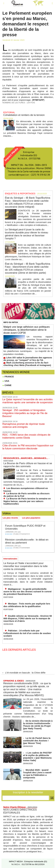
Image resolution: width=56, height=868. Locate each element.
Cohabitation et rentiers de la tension (24, 115)
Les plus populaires (31, 518)
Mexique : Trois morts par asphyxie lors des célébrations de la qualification (27, 605)
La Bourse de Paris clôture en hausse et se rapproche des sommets (28, 465)
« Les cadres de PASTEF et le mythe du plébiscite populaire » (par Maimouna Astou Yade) (37, 756)
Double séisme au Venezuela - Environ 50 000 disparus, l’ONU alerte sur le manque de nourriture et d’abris (28, 618)
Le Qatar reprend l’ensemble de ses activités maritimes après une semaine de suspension (28, 401)
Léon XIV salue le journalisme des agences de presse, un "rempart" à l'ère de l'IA (28, 359)
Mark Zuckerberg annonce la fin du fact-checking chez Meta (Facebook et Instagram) (27, 364)
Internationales (10, 559)
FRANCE (8, 377)
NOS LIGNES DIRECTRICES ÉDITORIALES (20, 811)
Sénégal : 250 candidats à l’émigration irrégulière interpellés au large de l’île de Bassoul (25, 413)
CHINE (7, 385)
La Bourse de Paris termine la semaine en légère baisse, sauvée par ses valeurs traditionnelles (27, 501)
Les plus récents (10, 518)
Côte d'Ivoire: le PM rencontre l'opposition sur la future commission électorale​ (28, 447)
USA (6, 381)
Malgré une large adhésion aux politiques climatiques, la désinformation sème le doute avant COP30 (27, 330)
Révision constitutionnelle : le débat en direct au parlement (27, 541)
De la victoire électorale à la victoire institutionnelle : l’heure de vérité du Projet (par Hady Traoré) (38, 725)
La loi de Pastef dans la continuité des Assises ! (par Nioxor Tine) (37, 741)
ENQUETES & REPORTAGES (20, 193)
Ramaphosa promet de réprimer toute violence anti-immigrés (24, 425)
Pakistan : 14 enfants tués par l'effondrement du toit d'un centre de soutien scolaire (27, 633)
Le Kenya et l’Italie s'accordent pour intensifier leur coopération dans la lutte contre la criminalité (26, 566)
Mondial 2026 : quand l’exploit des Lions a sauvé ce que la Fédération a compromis (37, 774)
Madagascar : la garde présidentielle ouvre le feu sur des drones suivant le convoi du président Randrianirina (27, 592)
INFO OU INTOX (11, 322)
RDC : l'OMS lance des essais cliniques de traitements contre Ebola (26, 436)
